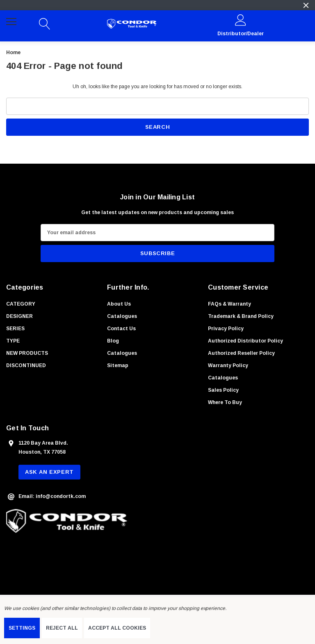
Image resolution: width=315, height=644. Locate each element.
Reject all (62, 628)
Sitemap (118, 365)
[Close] (306, 5)
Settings (22, 628)
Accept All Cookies (117, 628)
